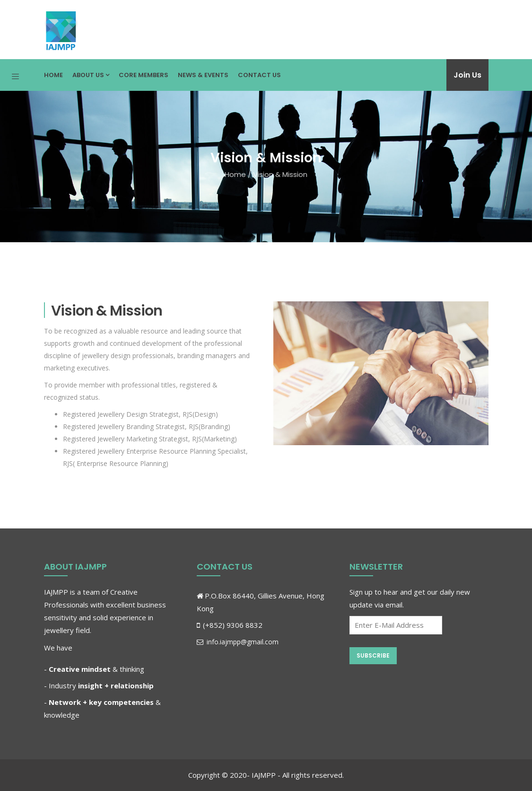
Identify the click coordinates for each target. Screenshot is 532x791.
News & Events (203, 75)
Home (53, 75)
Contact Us (259, 75)
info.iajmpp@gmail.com (238, 642)
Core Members (144, 75)
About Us (91, 75)
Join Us (467, 75)
